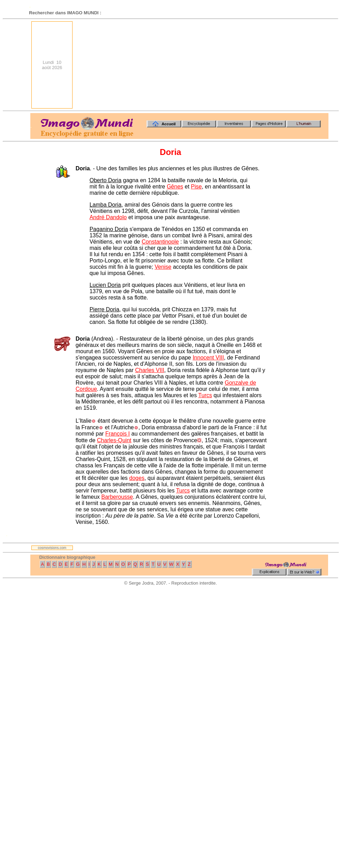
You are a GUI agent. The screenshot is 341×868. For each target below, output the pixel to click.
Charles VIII (150, 370)
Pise (196, 187)
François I (118, 434)
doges (137, 478)
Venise (163, 267)
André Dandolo (108, 217)
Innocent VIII (208, 358)
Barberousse (117, 497)
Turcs (205, 395)
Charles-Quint (114, 440)
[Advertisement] (276, 65)
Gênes (175, 187)
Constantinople (160, 242)
